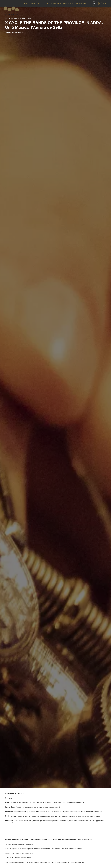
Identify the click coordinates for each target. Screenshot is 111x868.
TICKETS (45, 3)
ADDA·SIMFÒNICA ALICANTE (62, 3)
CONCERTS (35, 3)
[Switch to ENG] (94, 6)
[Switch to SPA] (94, 1)
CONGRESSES (81, 3)
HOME (26, 3)
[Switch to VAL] (94, 4)
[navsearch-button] (104, 4)
